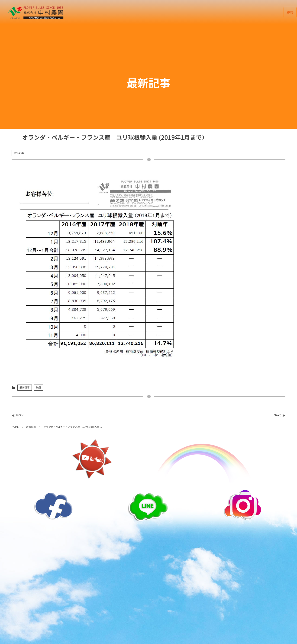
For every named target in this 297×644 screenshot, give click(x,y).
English (269, 12)
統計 (39, 387)
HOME (123, 12)
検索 (290, 12)
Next (279, 415)
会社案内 (195, 12)
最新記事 (144, 12)
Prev (18, 415)
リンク (248, 12)
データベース (169, 12)
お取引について (223, 12)
